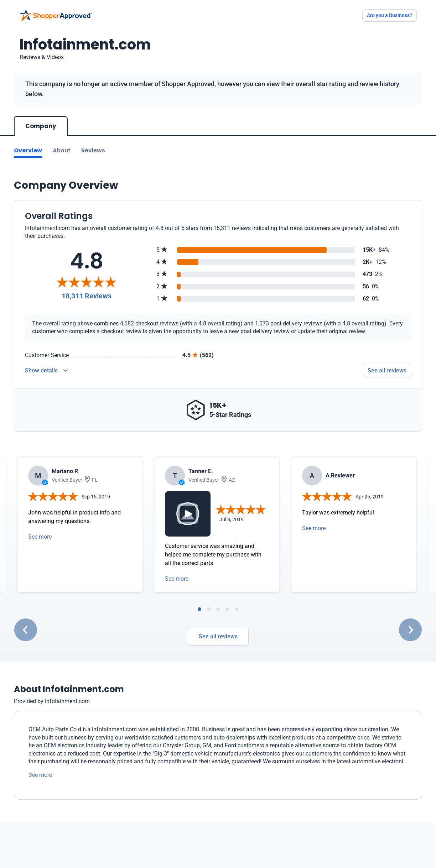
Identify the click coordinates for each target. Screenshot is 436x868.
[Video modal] (188, 514)
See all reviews (218, 636)
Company (41, 126)
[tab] (199, 609)
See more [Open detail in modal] (40, 537)
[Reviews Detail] (46, 371)
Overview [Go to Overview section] (28, 150)
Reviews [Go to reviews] (93, 150)
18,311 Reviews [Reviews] (87, 296)
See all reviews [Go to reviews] (387, 370)
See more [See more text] (40, 775)
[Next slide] (410, 630)
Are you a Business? (390, 15)
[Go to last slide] (26, 630)
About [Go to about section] (62, 150)
